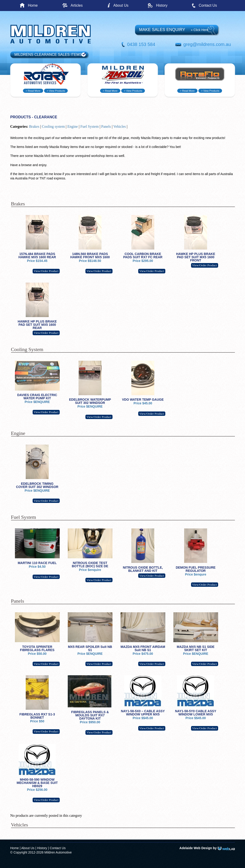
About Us (121, 5)
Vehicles (120, 126)
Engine (73, 126)
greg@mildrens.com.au (207, 44)
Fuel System (90, 126)
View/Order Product (46, 271)
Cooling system (53, 126)
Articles (77, 5)
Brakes (34, 126)
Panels (106, 126)
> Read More (33, 91)
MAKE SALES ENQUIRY (174, 30)
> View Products (56, 91)
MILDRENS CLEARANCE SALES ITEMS (48, 55)
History (162, 5)
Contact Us (208, 5)
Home (33, 5)
